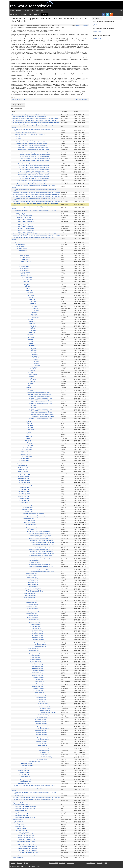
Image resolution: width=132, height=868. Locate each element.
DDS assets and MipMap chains (49, 712)
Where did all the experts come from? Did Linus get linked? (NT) (31, 135)
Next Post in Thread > (82, 100)
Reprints (26, 863)
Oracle (22, 162)
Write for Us (62, 863)
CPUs (12, 14)
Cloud (12, 11)
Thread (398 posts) (17, 109)
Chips (32, 11)
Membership (100, 863)
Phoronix (18, 136)
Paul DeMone (98, 39)
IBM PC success (33, 374)
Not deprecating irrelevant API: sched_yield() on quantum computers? (35, 173)
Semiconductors (26, 14)
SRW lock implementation (22, 830)
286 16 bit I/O (35, 316)
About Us (13, 863)
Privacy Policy (70, 863)
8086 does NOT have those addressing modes (39, 393)
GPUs (17, 14)
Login (120, 11)
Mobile (19, 11)
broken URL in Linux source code (25, 834)
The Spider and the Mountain (101, 36)
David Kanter (98, 25)
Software (39, 11)
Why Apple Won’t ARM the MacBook (104, 29)
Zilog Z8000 (26, 281)
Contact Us (20, 863)
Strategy (37, 14)
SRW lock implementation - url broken (26, 841)
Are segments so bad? (23, 473)
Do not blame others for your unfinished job (25, 133)
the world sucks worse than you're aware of (34, 513)
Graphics (26, 11)
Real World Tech (34, 5)
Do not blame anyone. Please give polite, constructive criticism (30, 140)
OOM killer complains (34, 561)
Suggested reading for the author (21, 803)
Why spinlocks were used (21, 810)
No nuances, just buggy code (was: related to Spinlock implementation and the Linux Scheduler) (35, 119)
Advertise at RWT (53, 863)
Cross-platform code (18, 819)
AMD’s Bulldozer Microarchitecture (103, 22)
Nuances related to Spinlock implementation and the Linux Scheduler (28, 113)
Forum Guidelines (91, 863)
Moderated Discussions (82, 25)
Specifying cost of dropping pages (33, 588)
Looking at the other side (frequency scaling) (25, 807)
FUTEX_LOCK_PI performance (23, 214)
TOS (106, 863)
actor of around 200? (32, 530)
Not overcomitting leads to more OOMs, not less (38, 531)
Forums (45, 14)
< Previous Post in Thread (20, 100)
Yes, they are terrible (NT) (24, 475)
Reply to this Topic (18, 105)
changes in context (20, 796)
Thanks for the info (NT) (35, 557)
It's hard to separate (20, 241)
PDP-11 (28, 435)
